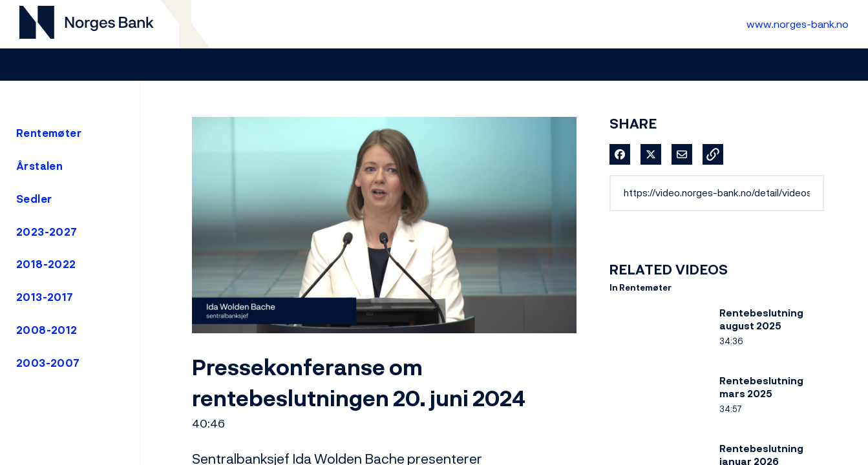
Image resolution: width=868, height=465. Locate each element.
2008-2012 (47, 330)
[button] (713, 154)
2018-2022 (46, 264)
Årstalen (39, 166)
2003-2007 (48, 363)
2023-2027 (47, 232)
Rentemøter (49, 133)
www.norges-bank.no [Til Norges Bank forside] (798, 24)
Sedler (34, 199)
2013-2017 (45, 297)
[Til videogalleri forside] (87, 24)
